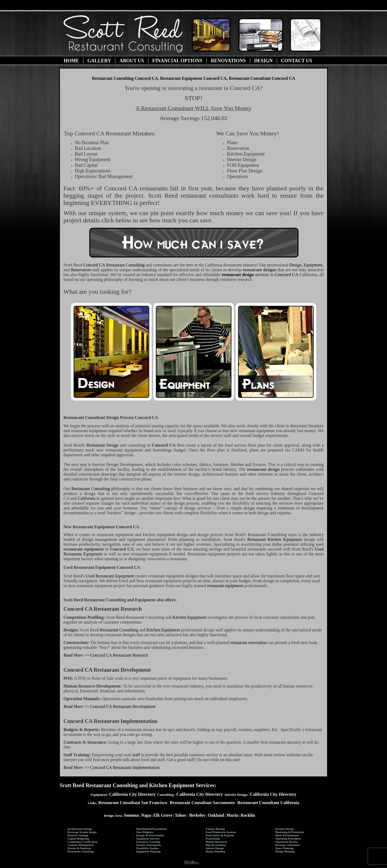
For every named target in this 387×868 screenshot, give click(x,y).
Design (264, 61)
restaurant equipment (225, 586)
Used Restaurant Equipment (110, 576)
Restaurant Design (103, 445)
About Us (132, 61)
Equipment (313, 265)
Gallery (99, 61)
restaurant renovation (249, 643)
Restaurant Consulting (114, 265)
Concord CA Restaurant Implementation (125, 767)
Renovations (228, 61)
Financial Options (178, 61)
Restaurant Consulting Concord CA (125, 78)
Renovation (81, 270)
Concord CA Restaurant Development (123, 706)
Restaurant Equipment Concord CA (193, 78)
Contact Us (297, 61)
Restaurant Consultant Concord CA (262, 78)
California (87, 498)
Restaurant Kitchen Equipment (275, 539)
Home (71, 61)
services (245, 275)
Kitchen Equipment (190, 617)
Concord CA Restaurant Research (119, 655)
